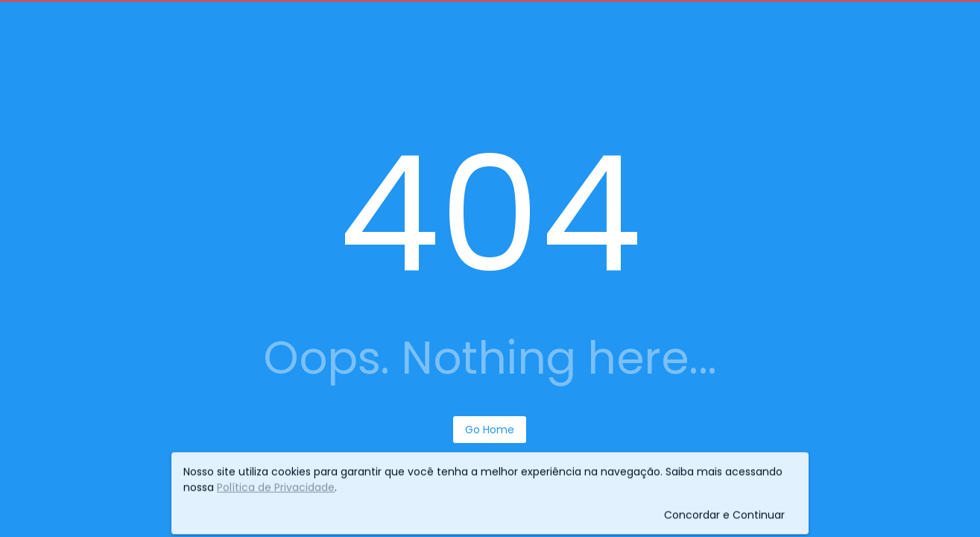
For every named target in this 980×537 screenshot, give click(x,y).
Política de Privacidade (276, 489)
